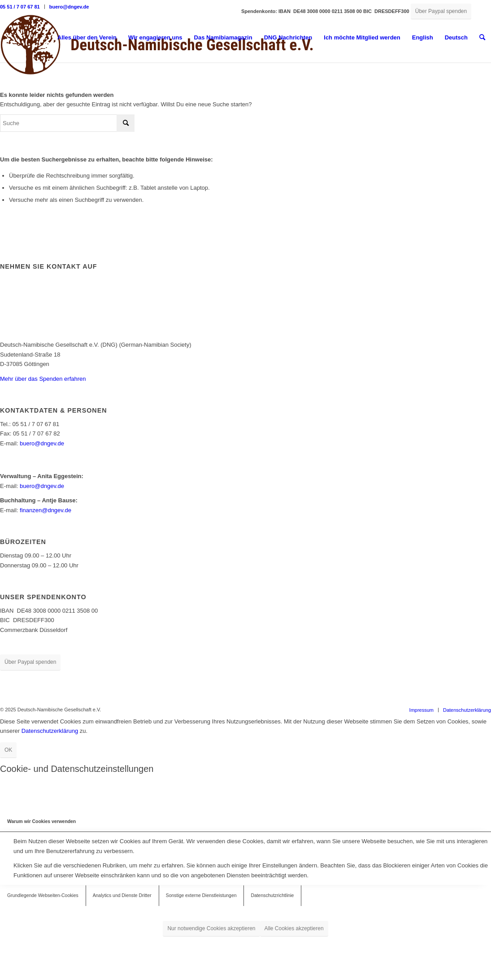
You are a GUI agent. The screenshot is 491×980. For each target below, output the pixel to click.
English (423, 37)
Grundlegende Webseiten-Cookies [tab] (43, 895)
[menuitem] (22, 7)
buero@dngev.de (69, 7)
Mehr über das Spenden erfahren (43, 379)
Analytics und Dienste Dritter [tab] (122, 895)
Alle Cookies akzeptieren (294, 928)
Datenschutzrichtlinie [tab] (272, 895)
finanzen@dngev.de (46, 510)
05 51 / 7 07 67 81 (20, 7)
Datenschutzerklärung (50, 731)
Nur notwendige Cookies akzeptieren (211, 928)
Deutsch (456, 37)
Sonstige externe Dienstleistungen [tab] (201, 895)
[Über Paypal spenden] (441, 11)
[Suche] (482, 38)
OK (8, 750)
